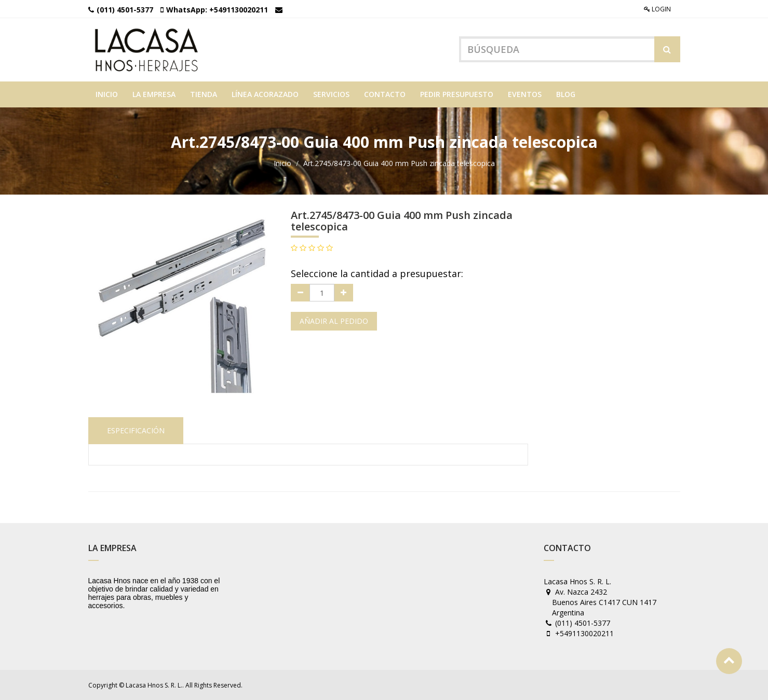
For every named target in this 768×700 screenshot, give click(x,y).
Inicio (282, 163)
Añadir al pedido (334, 321)
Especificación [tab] (136, 430)
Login (657, 9)
